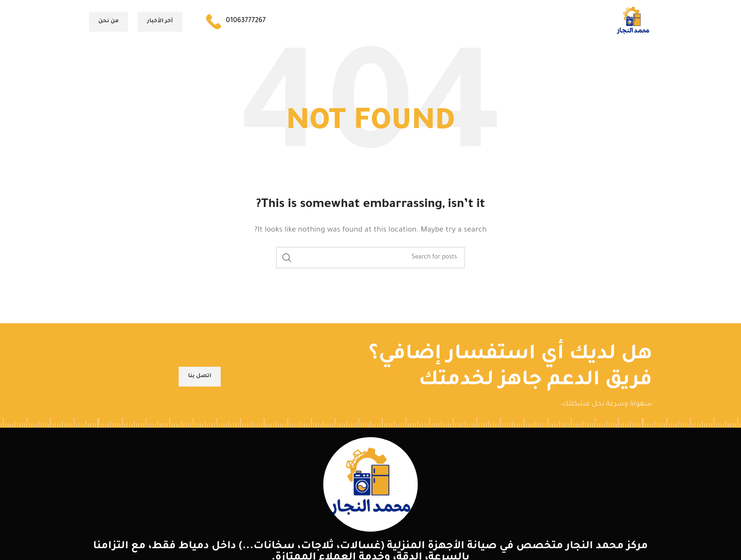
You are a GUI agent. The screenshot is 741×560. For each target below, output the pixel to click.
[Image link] (370, 489)
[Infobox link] (236, 24)
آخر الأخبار (160, 23)
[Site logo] (631, 25)
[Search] (370, 262)
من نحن (108, 23)
